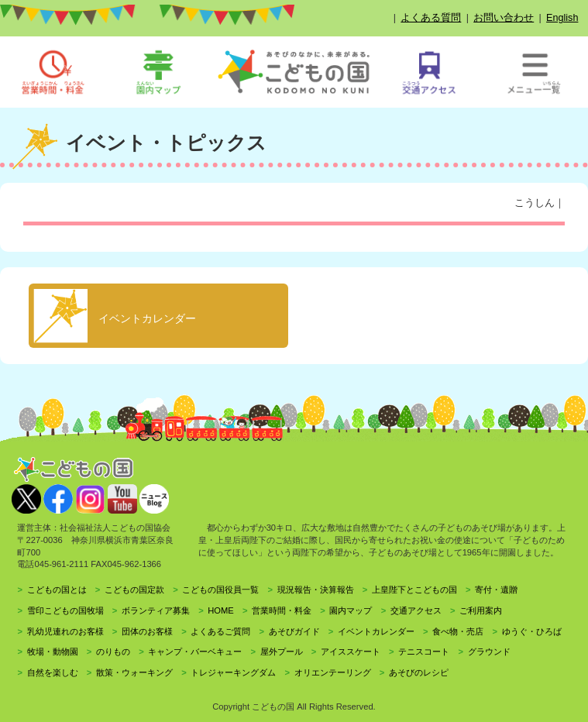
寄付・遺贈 (496, 590)
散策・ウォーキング (134, 672)
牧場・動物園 (53, 652)
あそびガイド (294, 631)
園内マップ (351, 610)
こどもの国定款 (134, 590)
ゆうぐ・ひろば (532, 631)
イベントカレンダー (376, 631)
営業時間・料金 (282, 610)
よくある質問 (431, 18)
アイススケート (351, 652)
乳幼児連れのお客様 (65, 631)
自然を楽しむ (53, 672)
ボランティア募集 (156, 610)
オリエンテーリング (333, 672)
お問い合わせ (504, 18)
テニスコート (424, 652)
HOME (221, 610)
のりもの (113, 652)
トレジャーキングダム (233, 672)
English (562, 18)
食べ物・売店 (458, 631)
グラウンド (489, 652)
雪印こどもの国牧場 (65, 610)
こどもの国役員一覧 (220, 590)
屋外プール (282, 652)
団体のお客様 (147, 631)
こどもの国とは (57, 590)
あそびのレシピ (419, 672)
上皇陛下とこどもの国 (414, 590)
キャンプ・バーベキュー (195, 652)
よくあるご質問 (220, 631)
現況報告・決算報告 (316, 590)
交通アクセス (416, 610)
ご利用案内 (481, 610)
